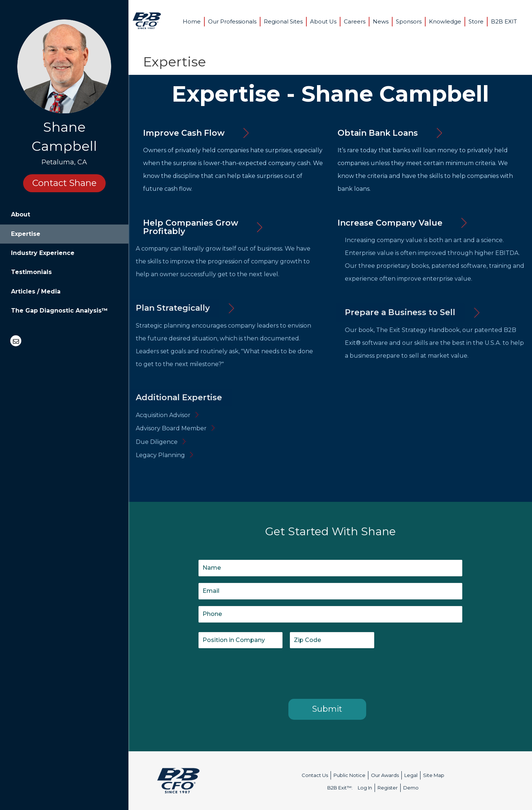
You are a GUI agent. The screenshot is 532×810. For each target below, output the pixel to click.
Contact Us (315, 775)
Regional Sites (283, 21)
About (21, 214)
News (381, 21)
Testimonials (31, 272)
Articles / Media (36, 291)
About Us (323, 21)
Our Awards (385, 775)
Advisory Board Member (129, 428)
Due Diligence (115, 442)
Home (192, 21)
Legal (411, 775)
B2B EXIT (504, 21)
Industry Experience (43, 253)
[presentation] (254, 672)
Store (476, 21)
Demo (411, 788)
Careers (355, 21)
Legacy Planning (119, 455)
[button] (184, 133)
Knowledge (445, 21)
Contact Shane (64, 183)
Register (388, 788)
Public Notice (349, 775)
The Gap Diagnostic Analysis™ (59, 311)
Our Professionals (232, 21)
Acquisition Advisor (121, 415)
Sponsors (409, 21)
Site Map (434, 775)
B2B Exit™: (340, 788)
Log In (365, 788)
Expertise (26, 234)
